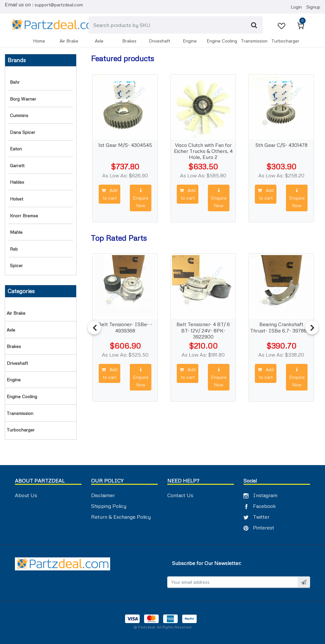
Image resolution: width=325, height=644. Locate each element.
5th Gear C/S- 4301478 (281, 145)
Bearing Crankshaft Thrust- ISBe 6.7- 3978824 (282, 327)
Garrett (17, 165)
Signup (313, 7)
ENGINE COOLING (222, 41)
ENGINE (190, 41)
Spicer (16, 265)
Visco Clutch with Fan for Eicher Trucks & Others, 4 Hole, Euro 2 (203, 150)
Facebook (260, 506)
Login (296, 7)
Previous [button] (94, 328)
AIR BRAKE (69, 41)
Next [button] (312, 328)
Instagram (260, 495)
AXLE (99, 41)
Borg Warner (23, 99)
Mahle (16, 232)
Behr (15, 82)
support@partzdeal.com (59, 5)
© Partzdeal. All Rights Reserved (162, 627)
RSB (14, 249)
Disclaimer (103, 495)
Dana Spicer (23, 132)
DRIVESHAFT (159, 41)
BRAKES (129, 41)
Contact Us (180, 495)
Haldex (17, 182)
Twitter (256, 517)
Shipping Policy (109, 506)
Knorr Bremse (24, 216)
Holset (17, 199)
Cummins (19, 115)
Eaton (16, 149)
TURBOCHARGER (285, 41)
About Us (26, 495)
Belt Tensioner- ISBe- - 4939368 (125, 327)
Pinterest (259, 528)
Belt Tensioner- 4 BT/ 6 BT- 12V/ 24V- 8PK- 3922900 (203, 329)
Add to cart (109, 194)
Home (39, 41)
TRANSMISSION (254, 41)
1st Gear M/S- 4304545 (125, 145)
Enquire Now (141, 198)
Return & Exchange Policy (121, 517)
